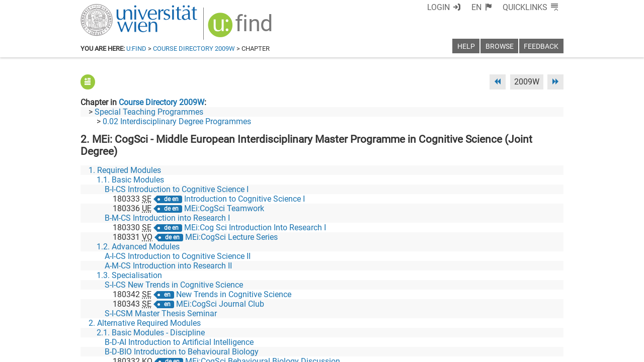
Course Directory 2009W (194, 49)
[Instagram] (547, 320)
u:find (136, 49)
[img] (241, 28)
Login (438, 7)
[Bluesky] (483, 320)
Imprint (380, 351)
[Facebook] (451, 320)
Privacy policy (473, 351)
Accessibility (421, 351)
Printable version (534, 351)
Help (466, 47)
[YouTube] (515, 320)
